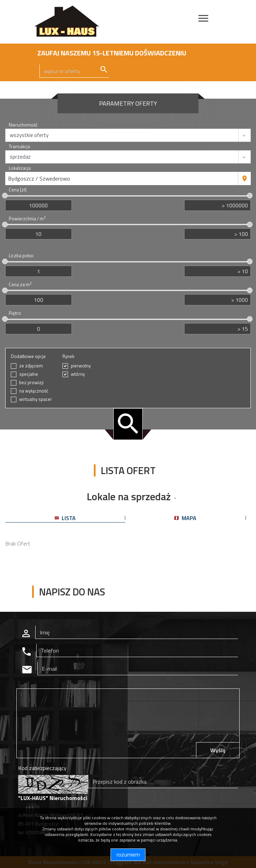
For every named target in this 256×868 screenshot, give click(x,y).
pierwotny (81, 366)
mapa (185, 518)
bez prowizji (31, 383)
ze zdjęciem (31, 366)
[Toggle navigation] (203, 19)
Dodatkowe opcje (28, 356)
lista (65, 518)
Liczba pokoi (21, 256)
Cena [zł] (18, 190)
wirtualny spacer (36, 399)
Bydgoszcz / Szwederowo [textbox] (39, 178)
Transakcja (19, 147)
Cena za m (20, 285)
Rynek (68, 356)
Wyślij (218, 750)
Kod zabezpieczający (42, 768)
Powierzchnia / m (27, 219)
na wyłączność (34, 391)
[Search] (74, 71)
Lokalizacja (20, 168)
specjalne (29, 374)
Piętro (15, 313)
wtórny (78, 374)
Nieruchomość (23, 125)
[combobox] (122, 178)
